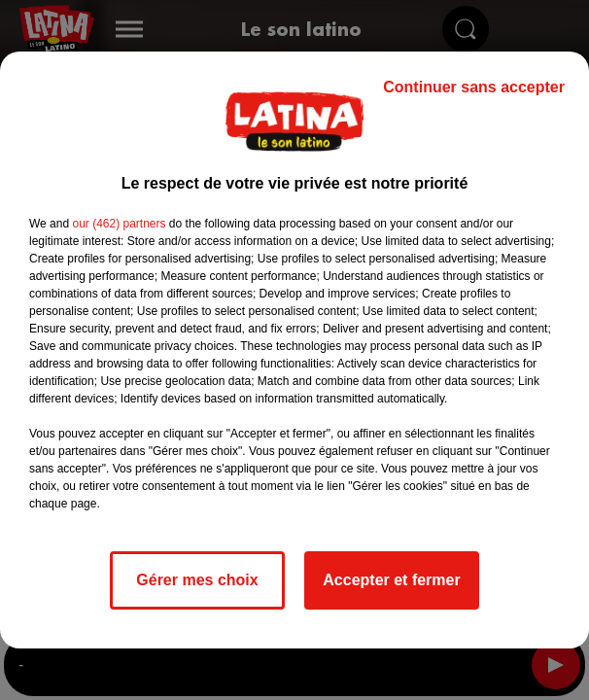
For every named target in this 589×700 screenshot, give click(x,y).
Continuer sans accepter (474, 87)
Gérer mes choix (197, 580)
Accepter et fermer (391, 580)
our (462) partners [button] (119, 224)
